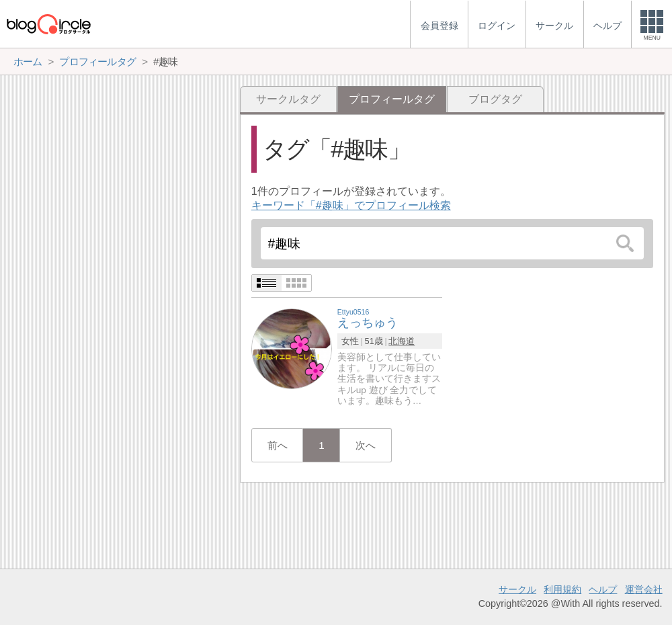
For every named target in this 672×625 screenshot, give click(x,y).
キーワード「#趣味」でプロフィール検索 (351, 205)
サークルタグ (288, 99)
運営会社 (644, 589)
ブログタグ (495, 99)
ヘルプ (603, 589)
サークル (517, 589)
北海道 (402, 341)
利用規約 (562, 589)
